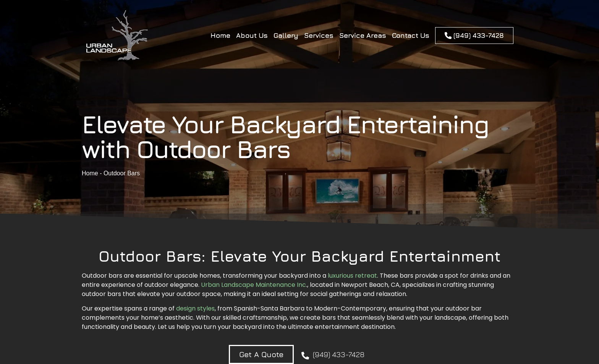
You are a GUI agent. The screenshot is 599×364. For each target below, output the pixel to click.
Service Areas (363, 35)
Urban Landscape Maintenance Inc (253, 285)
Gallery (286, 35)
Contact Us (411, 35)
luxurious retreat (352, 276)
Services (319, 35)
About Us (252, 35)
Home (220, 35)
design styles (195, 308)
